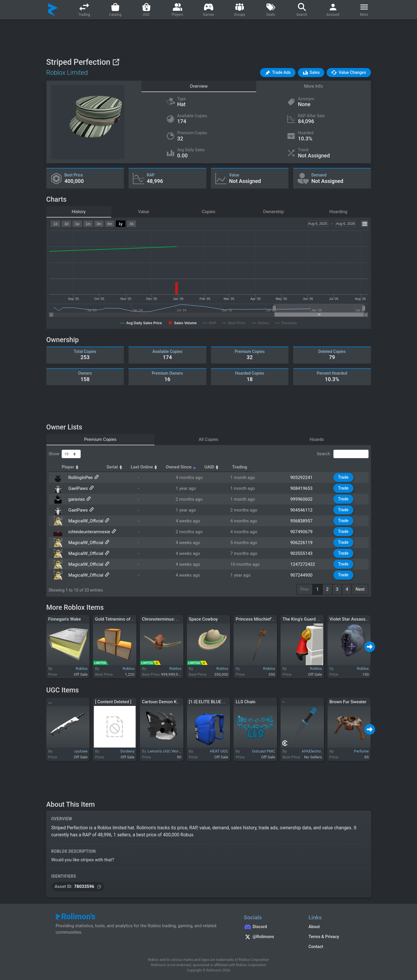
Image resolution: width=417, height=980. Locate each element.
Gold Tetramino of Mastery (121, 619)
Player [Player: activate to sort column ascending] (77, 467)
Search (342, 454)
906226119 (304, 543)
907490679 (304, 532)
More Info (313, 86)
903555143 (304, 553)
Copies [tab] (208, 212)
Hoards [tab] (317, 439)
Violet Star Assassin (349, 619)
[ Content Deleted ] (113, 702)
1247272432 (305, 564)
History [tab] (79, 212)
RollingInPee (80, 478)
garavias (76, 499)
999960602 (304, 499)
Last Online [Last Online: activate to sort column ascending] (195, 467)
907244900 (304, 575)
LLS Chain (245, 702)
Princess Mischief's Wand (261, 619)
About (314, 927)
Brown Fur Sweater (348, 702)
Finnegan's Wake (64, 619)
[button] (278, 73)
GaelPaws (77, 488)
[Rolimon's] (53, 10)
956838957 (304, 521)
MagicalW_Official (85, 521)
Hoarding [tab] (338, 212)
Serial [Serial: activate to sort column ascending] (153, 467)
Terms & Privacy (324, 937)
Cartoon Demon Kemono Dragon (174, 702)
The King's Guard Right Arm (310, 619)
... (50, 702)
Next (360, 589)
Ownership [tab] (273, 212)
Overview (199, 86)
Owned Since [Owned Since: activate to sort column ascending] (250, 467)
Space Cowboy (203, 619)
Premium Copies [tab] (100, 439)
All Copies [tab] (208, 439)
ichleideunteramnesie (88, 532)
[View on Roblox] (116, 62)
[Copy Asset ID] (78, 887)
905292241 (304, 478)
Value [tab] (144, 212)
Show (65, 454)
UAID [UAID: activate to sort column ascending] (300, 467)
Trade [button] (344, 477)
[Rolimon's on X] (270, 937)
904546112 (304, 510)
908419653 (304, 488)
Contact (316, 947)
